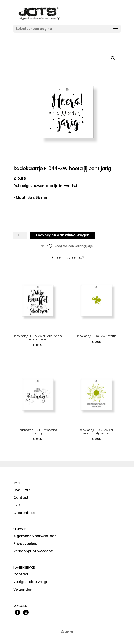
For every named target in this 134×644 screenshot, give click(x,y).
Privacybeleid (25, 543)
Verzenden (23, 589)
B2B (17, 505)
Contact (21, 498)
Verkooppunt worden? (33, 551)
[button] (113, 58)
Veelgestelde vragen (32, 582)
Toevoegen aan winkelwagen (62, 235)
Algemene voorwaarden (35, 536)
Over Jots (22, 490)
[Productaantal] (20, 235)
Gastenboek (24, 513)
